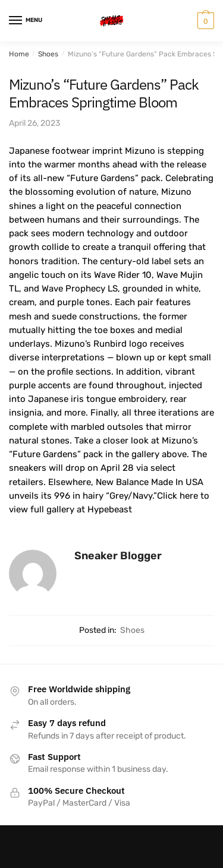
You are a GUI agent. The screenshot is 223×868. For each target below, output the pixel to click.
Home (19, 54)
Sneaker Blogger (118, 556)
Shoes (48, 54)
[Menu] (27, 21)
